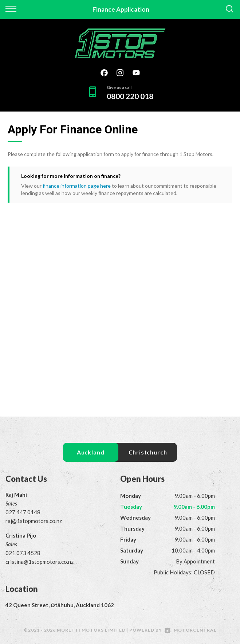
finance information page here (77, 186)
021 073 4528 (23, 553)
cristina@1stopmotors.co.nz (40, 562)
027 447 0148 (23, 512)
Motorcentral (190, 630)
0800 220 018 (130, 96)
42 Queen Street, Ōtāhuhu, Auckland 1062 (60, 605)
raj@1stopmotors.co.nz (34, 521)
